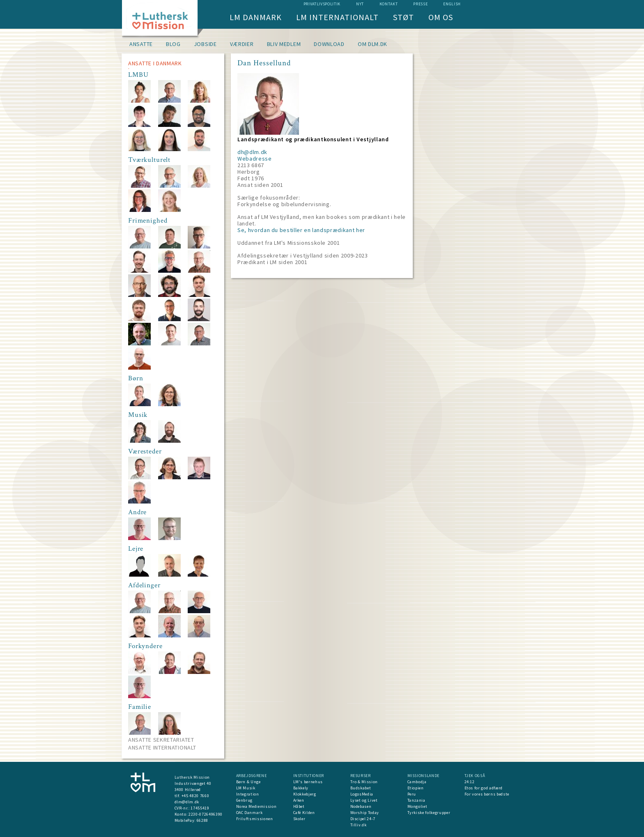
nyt (360, 4)
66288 (202, 820)
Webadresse (255, 159)
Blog (173, 44)
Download (329, 44)
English (452, 4)
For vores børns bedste (487, 794)
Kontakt (389, 4)
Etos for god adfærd (484, 788)
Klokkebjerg (305, 794)
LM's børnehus (308, 782)
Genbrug (245, 800)
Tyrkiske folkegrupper (429, 813)
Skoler (299, 819)
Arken (299, 800)
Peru (412, 794)
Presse (420, 4)
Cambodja (417, 782)
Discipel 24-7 (363, 819)
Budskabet (361, 788)
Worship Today (365, 813)
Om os (441, 17)
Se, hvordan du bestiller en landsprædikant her (301, 230)
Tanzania (416, 800)
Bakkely (301, 788)
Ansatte (141, 44)
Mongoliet (417, 806)
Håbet (299, 806)
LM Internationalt (337, 17)
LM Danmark (256, 17)
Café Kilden (304, 813)
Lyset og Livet (364, 800)
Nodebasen (361, 806)
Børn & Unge (248, 782)
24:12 (470, 782)
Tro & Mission (364, 782)
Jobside (205, 44)
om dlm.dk (373, 44)
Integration (248, 794)
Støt (404, 17)
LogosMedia (362, 794)
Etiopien (416, 788)
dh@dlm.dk (252, 152)
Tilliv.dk (359, 825)
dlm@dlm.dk (187, 802)
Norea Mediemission (256, 806)
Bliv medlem (284, 44)
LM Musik (246, 788)
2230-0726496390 (206, 814)
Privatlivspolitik (322, 4)
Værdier (242, 44)
